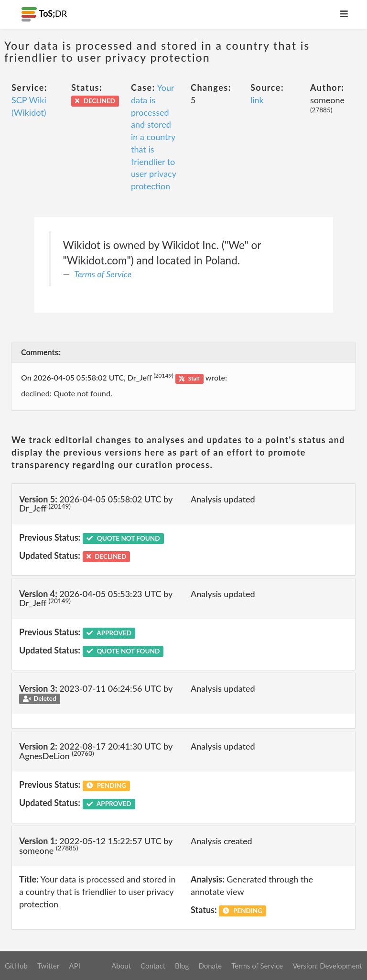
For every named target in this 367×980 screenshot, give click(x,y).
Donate (210, 966)
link (257, 100)
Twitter (49, 966)
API (74, 966)
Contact (153, 966)
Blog (182, 966)
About (121, 966)
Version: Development (327, 966)
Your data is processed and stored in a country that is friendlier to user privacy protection (154, 137)
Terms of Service (103, 274)
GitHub (16, 966)
